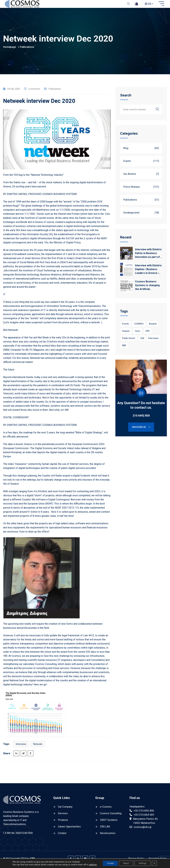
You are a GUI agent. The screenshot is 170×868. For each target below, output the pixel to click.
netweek (38, 746)
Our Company (65, 809)
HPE (148, 333)
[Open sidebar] (161, 4)
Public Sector (129, 340)
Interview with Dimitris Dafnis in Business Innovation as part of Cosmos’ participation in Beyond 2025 (148, 255)
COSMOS (139, 326)
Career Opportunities (69, 828)
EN (148, 4)
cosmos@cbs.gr (143, 829)
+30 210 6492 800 (144, 813)
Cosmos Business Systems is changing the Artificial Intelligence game (147, 287)
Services (63, 815)
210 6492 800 (141, 418)
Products (63, 822)
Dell (142, 340)
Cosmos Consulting (111, 815)
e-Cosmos (106, 809)
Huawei (126, 333)
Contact (62, 835)
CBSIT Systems (109, 822)
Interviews (21, 746)
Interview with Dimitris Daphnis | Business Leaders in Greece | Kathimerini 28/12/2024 (148, 271)
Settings (143, 862)
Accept (108, 862)
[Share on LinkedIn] (16, 755)
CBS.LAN (105, 828)
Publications (27, 49)
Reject (125, 862)
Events (126, 326)
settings (15, 865)
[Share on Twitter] (23, 755)
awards (153, 326)
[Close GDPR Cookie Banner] (156, 862)
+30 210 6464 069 (144, 817)
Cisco (138, 333)
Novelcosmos (108, 835)
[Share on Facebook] (31, 755)
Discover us (141, 429)
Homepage (10, 49)
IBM (124, 347)
